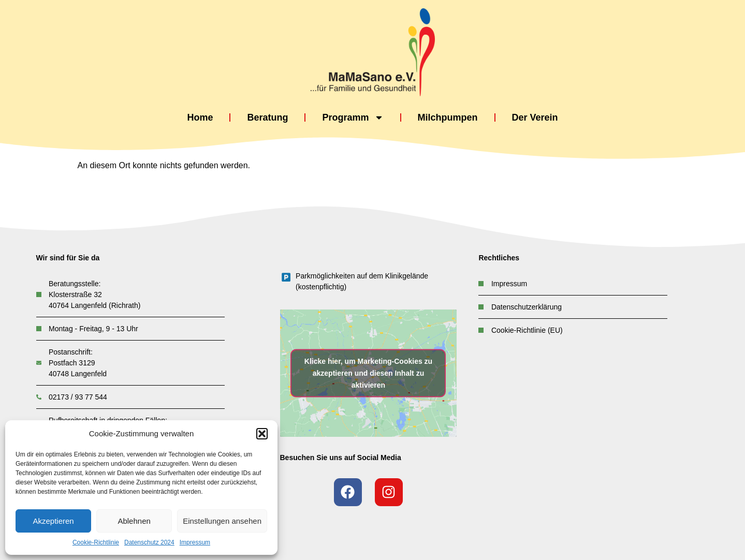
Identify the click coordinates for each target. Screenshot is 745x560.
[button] (262, 434)
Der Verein (535, 117)
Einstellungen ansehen (222, 521)
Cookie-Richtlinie (96, 542)
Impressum (195, 542)
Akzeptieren (53, 521)
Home (200, 117)
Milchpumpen (448, 117)
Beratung (267, 117)
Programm (353, 118)
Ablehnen (134, 521)
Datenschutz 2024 (149, 542)
